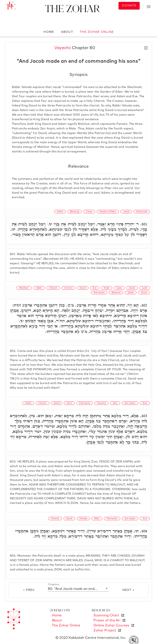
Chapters (54, 585)
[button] (79, 589)
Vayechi (62, 48)
